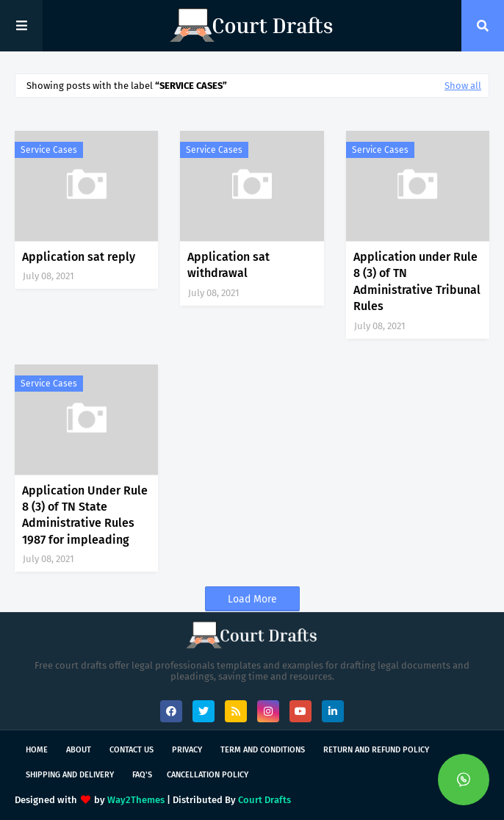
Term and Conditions (263, 750)
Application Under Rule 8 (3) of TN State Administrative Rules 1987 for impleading (85, 515)
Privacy (187, 750)
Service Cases (49, 150)
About (79, 750)
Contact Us (132, 750)
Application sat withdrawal (228, 265)
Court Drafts (264, 800)
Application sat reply (79, 257)
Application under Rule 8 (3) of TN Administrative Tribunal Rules (417, 281)
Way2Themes (136, 800)
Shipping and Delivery (70, 775)
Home (37, 750)
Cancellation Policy (208, 775)
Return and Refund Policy (376, 750)
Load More (252, 599)
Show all (463, 86)
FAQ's (142, 775)
